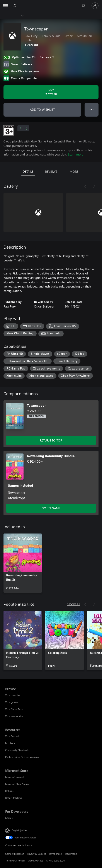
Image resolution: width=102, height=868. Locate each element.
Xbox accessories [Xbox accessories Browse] (14, 716)
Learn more (76, 154)
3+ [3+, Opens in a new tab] (23, 128)
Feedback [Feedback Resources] (10, 743)
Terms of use (55, 854)
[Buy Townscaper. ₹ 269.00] (51, 92)
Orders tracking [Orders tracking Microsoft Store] (13, 798)
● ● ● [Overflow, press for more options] (92, 110)
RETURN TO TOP (51, 440)
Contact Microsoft (15, 854)
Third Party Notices (15, 860)
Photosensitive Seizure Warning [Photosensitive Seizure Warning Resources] (22, 757)
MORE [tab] (74, 171)
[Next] (94, 186)
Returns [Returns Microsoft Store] (9, 791)
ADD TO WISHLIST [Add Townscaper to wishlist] (42, 110)
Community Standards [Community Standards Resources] (17, 750)
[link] (23, 563)
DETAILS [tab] (28, 171)
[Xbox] (11, 15)
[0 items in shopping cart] (85, 6)
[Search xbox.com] (15, 6)
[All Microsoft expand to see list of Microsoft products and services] (5, 6)
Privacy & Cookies (37, 854)
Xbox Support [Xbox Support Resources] (12, 736)
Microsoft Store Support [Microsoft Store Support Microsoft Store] (18, 784)
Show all (74, 604)
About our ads (36, 860)
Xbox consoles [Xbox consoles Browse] (13, 695)
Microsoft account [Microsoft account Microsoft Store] (15, 777)
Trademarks (71, 854)
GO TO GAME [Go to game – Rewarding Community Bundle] (51, 508)
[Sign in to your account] (95, 6)
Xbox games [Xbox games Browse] (12, 702)
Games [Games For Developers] (9, 818)
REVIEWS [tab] (51, 171)
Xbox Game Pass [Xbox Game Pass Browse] (14, 709)
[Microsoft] (51, 3)
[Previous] (85, 186)
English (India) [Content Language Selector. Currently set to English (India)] (19, 830)
